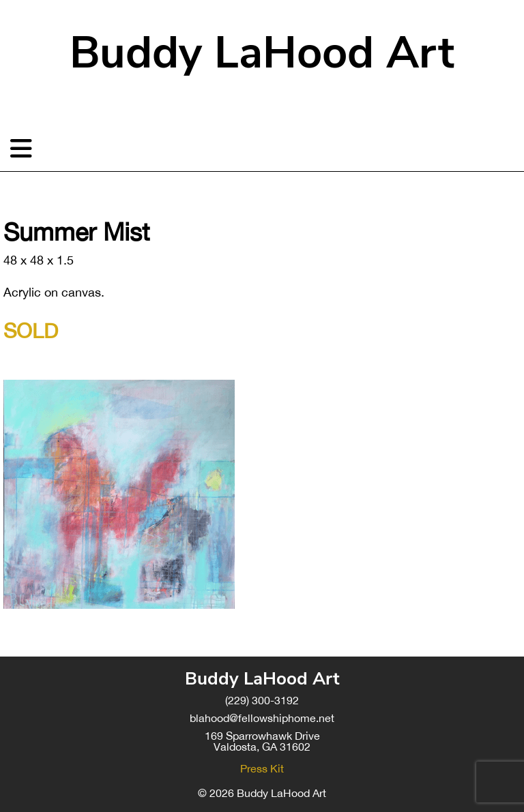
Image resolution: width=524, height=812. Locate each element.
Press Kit (262, 768)
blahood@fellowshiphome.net (262, 718)
